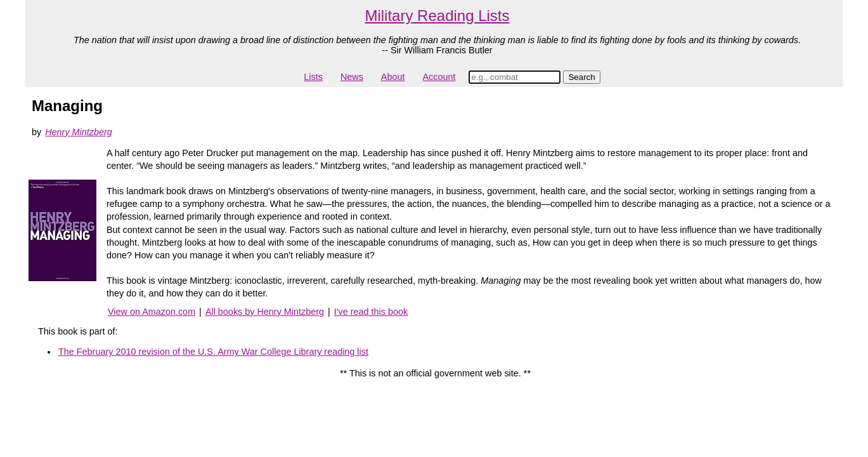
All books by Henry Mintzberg (265, 312)
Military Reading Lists (437, 16)
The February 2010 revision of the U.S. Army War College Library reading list (213, 352)
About (393, 77)
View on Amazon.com (152, 312)
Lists (313, 77)
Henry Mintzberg (79, 132)
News (352, 77)
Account (439, 77)
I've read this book (371, 312)
